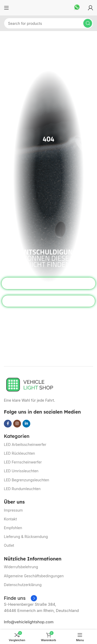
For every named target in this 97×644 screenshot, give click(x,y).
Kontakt (10, 519)
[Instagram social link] (17, 424)
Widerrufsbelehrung (21, 567)
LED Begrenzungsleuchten (27, 480)
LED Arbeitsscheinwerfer (25, 444)
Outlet (9, 545)
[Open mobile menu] (6, 8)
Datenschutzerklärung (23, 585)
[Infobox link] (77, 8)
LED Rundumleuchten (22, 489)
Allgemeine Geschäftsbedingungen (34, 576)
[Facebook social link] (8, 424)
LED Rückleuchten (19, 453)
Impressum (13, 510)
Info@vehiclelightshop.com (29, 622)
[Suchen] (48, 23)
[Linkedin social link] (26, 424)
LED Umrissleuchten (21, 471)
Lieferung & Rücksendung (26, 537)
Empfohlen (13, 528)
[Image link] (30, 384)
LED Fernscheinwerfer (23, 462)
